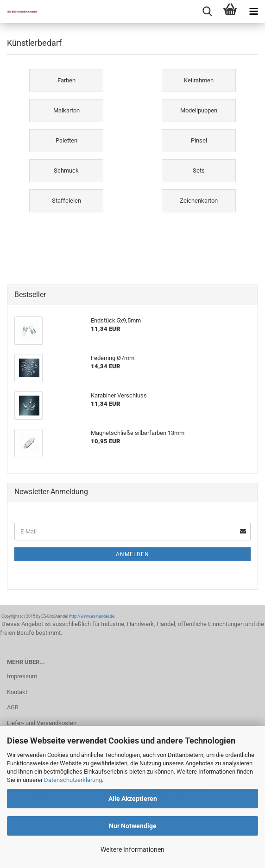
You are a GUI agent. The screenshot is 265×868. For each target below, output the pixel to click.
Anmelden (132, 554)
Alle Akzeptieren (133, 799)
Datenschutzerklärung (73, 780)
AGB (13, 707)
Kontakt (17, 692)
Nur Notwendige (133, 826)
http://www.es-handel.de (92, 616)
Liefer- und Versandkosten (42, 723)
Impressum (22, 676)
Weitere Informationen (132, 849)
